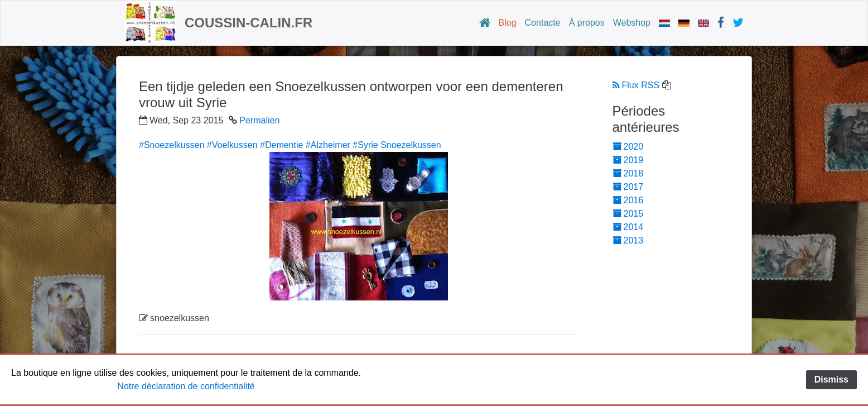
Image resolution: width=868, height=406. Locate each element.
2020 (628, 147)
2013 (628, 240)
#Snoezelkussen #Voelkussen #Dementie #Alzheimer (245, 145)
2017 (628, 187)
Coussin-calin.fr (249, 23)
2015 (628, 214)
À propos (587, 23)
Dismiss (831, 379)
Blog (508, 23)
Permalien (259, 120)
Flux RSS (636, 85)
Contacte (543, 23)
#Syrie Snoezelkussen (397, 145)
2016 (628, 200)
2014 (628, 227)
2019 (628, 160)
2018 (628, 173)
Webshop (632, 23)
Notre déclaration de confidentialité (186, 386)
